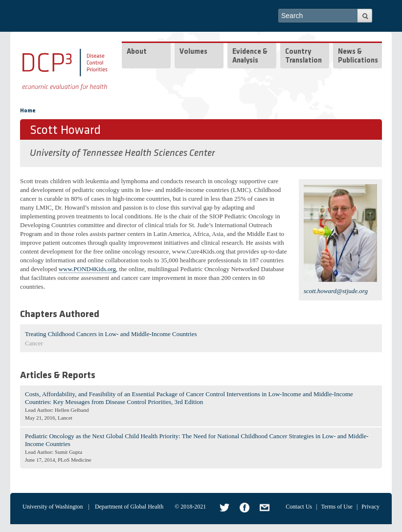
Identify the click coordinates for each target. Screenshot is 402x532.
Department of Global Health (129, 507)
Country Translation (303, 56)
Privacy (370, 507)
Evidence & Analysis (250, 56)
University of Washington (53, 507)
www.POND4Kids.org (87, 269)
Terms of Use (336, 507)
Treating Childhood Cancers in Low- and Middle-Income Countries (111, 334)
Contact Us (299, 507)
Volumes (193, 52)
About (137, 52)
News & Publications (358, 56)
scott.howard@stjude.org (336, 291)
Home (28, 111)
